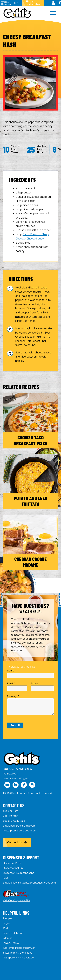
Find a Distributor (33, 3)
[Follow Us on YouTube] (7, 785)
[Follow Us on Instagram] (32, 785)
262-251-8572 (11, 811)
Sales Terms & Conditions (18, 953)
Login (6, 923)
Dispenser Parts (12, 863)
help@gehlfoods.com (23, 826)
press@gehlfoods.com (23, 831)
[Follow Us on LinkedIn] (16, 785)
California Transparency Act (19, 948)
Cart (6, 928)
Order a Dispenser (6, 3)
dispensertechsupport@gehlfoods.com (33, 883)
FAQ (16, 3)
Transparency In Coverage (18, 958)
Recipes (8, 918)
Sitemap (8, 938)
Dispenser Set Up (13, 868)
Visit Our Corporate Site (17, 900)
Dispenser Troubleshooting (19, 873)
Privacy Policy (11, 943)
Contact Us (15, 842)
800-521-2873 (11, 816)
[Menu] (53, 13)
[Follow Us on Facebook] (24, 785)
